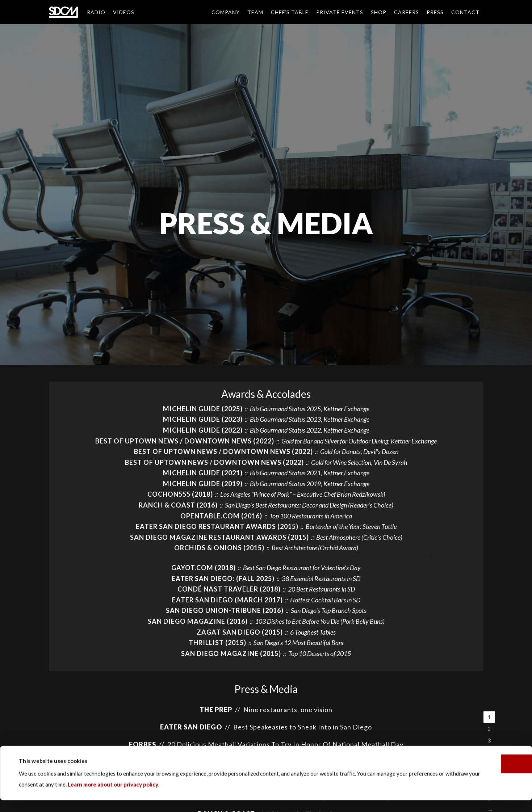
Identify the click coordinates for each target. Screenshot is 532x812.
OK (472, 775)
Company (226, 12)
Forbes (143, 744)
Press (435, 12)
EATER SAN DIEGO (191, 727)
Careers (407, 12)
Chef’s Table (290, 12)
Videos (124, 12)
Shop (379, 12)
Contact (465, 12)
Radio (96, 12)
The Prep (216, 710)
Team (255, 12)
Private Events (340, 12)
